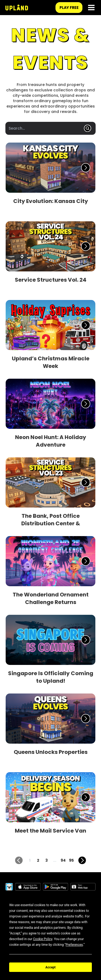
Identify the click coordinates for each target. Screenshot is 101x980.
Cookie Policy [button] (43, 939)
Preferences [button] (74, 945)
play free (69, 8)
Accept (51, 967)
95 (71, 860)
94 (63, 860)
